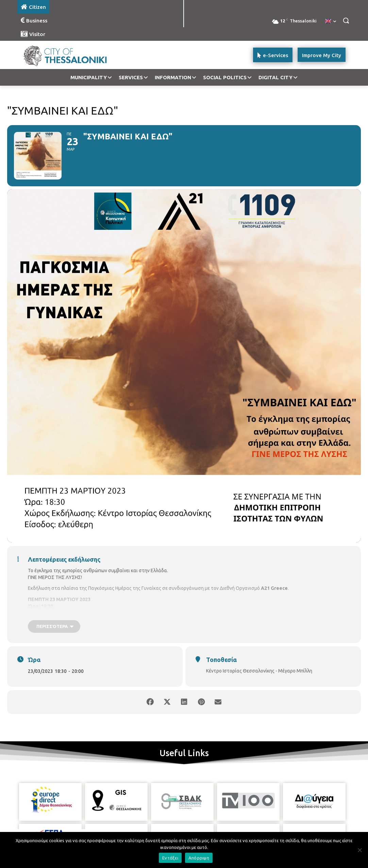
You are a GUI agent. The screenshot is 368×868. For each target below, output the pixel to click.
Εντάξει (170, 858)
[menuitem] (331, 21)
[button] (346, 20)
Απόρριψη (199, 858)
